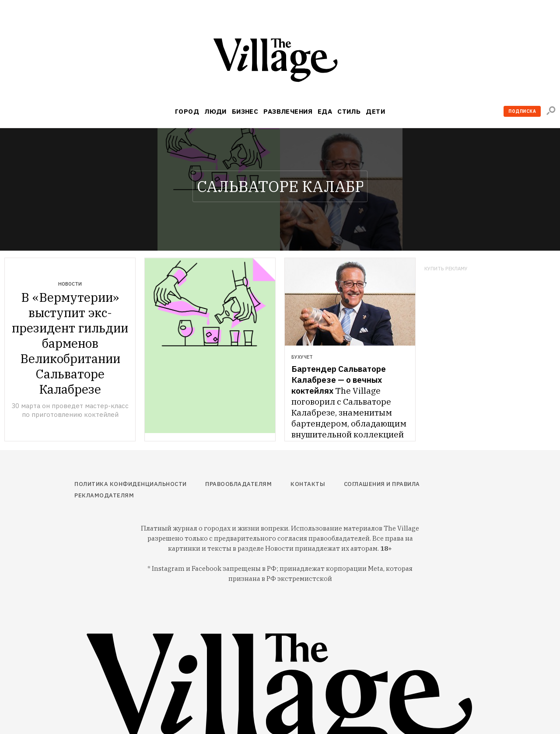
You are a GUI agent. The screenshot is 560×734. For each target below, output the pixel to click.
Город (187, 111)
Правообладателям (238, 484)
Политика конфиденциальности (131, 484)
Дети (375, 111)
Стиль (349, 111)
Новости (70, 284)
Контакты (308, 484)
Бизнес (245, 111)
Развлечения (288, 111)
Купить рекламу (446, 269)
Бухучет (302, 357)
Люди (215, 111)
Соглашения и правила (382, 484)
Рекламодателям (104, 495)
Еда (325, 111)
